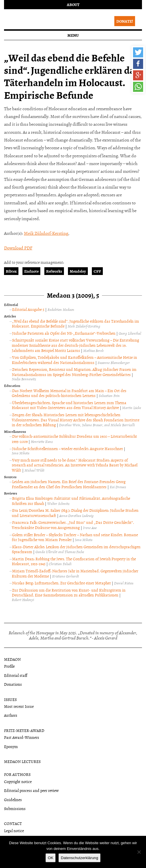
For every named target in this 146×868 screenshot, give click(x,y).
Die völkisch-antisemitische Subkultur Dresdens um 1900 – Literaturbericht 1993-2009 (74, 439)
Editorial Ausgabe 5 (28, 309)
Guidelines (13, 800)
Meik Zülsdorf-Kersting (46, 233)
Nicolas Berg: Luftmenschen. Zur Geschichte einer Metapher (61, 583)
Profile (9, 666)
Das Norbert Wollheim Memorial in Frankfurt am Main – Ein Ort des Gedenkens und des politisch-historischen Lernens (69, 393)
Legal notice (14, 831)
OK (51, 858)
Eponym (11, 746)
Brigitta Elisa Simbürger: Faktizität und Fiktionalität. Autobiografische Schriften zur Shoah (71, 501)
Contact (13, 823)
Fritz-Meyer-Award (24, 730)
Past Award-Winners (22, 737)
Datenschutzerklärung (79, 858)
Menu (73, 35)
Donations (13, 684)
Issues (10, 699)
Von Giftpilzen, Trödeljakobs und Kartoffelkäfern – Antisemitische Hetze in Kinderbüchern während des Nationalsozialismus (74, 360)
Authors (11, 715)
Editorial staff (16, 675)
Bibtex (11, 271)
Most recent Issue (19, 706)
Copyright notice (18, 781)
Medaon (12, 659)
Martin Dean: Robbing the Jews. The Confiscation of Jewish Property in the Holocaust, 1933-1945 (74, 561)
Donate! (125, 21)
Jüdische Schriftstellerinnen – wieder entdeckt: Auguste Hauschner (68, 448)
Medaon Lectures (22, 761)
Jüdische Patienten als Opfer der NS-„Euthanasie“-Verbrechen (64, 333)
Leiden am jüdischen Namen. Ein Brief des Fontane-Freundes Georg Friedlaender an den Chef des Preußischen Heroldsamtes (69, 484)
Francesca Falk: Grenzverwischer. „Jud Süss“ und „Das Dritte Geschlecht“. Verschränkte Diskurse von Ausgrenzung (73, 525)
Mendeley (78, 271)
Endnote (31, 271)
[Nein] (139, 852)
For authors (17, 774)
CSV (97, 271)
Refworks (54, 271)
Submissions (15, 808)
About (73, 4)
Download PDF (18, 248)
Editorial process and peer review (31, 790)
